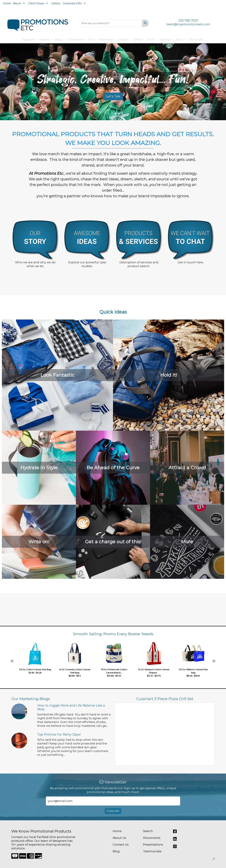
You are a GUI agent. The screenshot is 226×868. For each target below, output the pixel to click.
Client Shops (36, 3)
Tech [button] (151, 39)
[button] (17, 98)
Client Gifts (196, 39)
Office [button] (138, 39)
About (17, 3)
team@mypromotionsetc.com (188, 24)
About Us (119, 838)
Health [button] (123, 39)
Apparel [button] (28, 39)
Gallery (56, 3)
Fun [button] (90, 39)
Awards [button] (44, 39)
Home (7, 3)
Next (214, 661)
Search (148, 831)
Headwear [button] (106, 39)
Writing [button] (165, 39)
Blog (116, 851)
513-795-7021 (188, 21)
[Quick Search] (110, 23)
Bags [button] (59, 39)
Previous (12, 661)
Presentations (153, 845)
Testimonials (152, 851)
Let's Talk (113, 96)
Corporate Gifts (72, 3)
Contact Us (121, 845)
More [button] (179, 39)
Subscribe (113, 811)
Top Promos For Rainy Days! (59, 734)
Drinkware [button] (75, 39)
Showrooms (152, 838)
